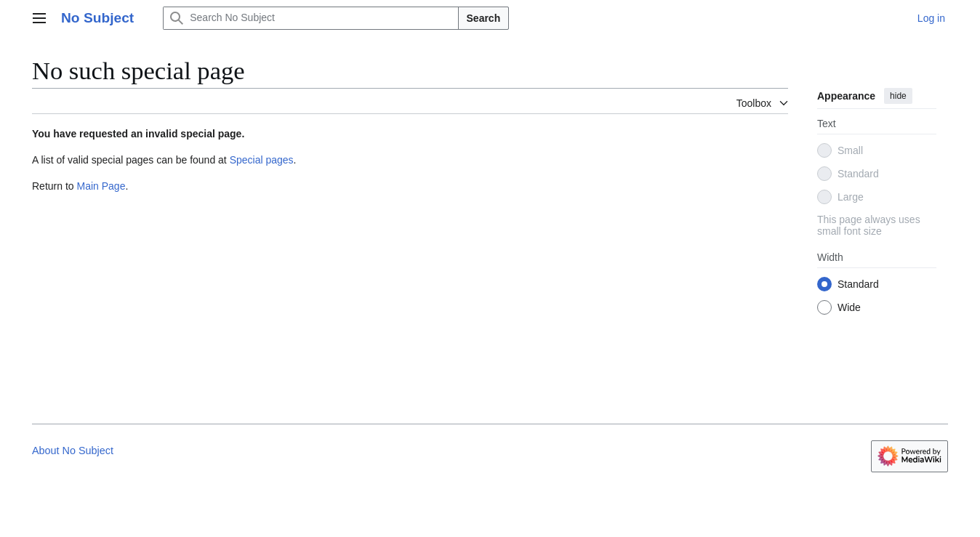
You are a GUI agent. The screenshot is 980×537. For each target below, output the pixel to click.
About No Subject (73, 451)
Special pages (262, 160)
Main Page (101, 186)
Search (484, 18)
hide (898, 96)
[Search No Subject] (310, 18)
